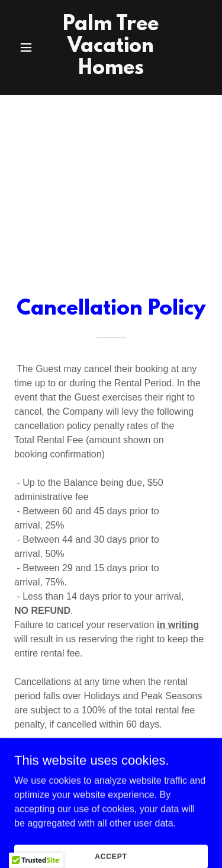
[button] (29, 47)
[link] (111, 71)
